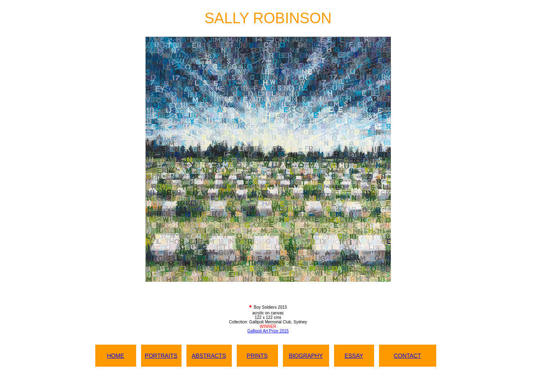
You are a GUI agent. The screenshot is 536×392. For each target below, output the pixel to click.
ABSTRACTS (209, 356)
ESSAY (354, 356)
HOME (116, 356)
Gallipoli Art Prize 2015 (268, 331)
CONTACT (407, 356)
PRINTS (257, 356)
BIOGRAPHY (306, 356)
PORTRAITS (161, 356)
